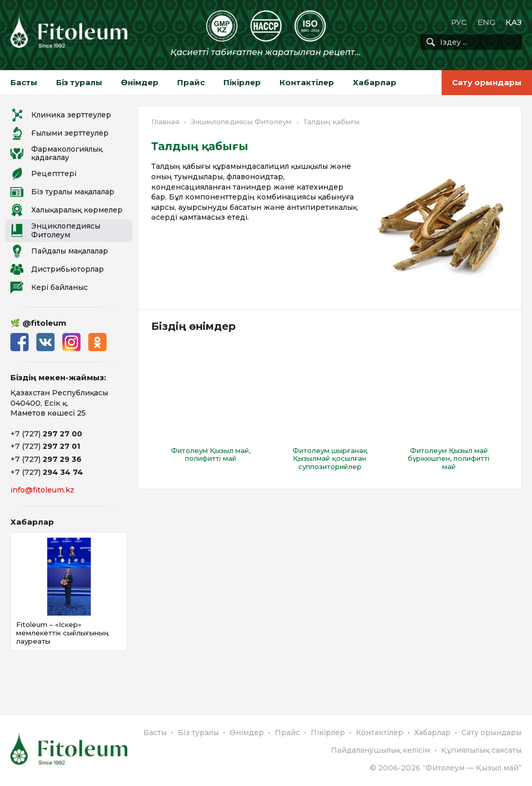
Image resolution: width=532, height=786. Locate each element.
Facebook (19, 342)
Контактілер (307, 82)
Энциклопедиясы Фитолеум (241, 122)
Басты (24, 82)
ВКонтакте (45, 342)
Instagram (71, 342)
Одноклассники (97, 342)
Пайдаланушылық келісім (381, 750)
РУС (459, 22)
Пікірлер (242, 82)
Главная (165, 122)
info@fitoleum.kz (42, 490)
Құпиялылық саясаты (481, 750)
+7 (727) (46, 434)
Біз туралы (79, 82)
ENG (486, 22)
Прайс (191, 82)
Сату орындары (487, 82)
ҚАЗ (514, 22)
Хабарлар (375, 82)
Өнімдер (140, 82)
